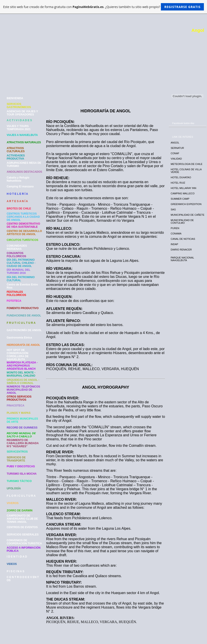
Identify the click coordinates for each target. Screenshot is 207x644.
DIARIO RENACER (181, 250)
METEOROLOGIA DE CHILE (187, 164)
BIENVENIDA (15, 98)
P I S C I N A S (15, 571)
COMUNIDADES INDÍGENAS (17, 247)
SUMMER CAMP (180, 199)
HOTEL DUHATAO (181, 177)
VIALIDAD (176, 159)
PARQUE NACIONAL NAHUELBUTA (182, 259)
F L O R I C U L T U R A (21, 496)
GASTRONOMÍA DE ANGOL (24, 330)
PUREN (175, 228)
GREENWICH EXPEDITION (186, 204)
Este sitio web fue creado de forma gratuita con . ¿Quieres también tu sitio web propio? (103, 7)
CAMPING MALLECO (183, 193)
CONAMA (176, 234)
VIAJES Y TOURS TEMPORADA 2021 (19, 128)
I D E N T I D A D (17, 557)
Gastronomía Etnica (19, 338)
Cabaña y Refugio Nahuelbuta (18, 179)
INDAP (174, 244)
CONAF (175, 153)
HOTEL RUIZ (178, 183)
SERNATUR (177, 148)
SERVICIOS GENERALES (23, 535)
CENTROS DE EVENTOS (22, 527)
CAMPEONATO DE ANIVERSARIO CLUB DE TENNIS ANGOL (22, 519)
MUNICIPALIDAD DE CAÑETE (188, 215)
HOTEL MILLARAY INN (183, 188)
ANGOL (175, 143)
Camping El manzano (20, 187)
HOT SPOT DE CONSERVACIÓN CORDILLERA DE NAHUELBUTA (18, 355)
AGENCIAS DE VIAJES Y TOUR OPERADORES (22, 113)
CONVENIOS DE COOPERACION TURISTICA (24, 542)
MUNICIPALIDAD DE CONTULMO (182, 222)
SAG (173, 209)
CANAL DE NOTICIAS (183, 239)
